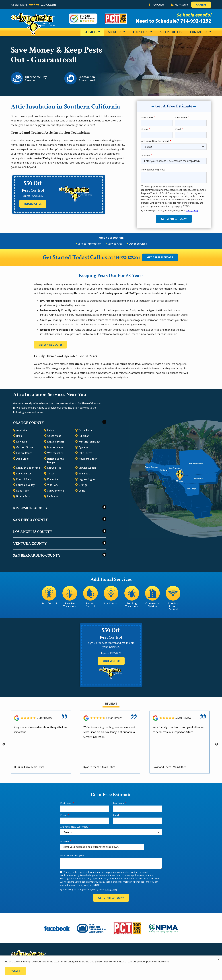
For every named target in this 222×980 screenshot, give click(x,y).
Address (146, 155)
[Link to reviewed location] (41, 717)
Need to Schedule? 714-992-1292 (173, 21)
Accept (15, 971)
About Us (115, 32)
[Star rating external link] (78, 5)
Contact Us (200, 32)
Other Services (138, 244)
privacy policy (192, 210)
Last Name (181, 117)
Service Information (89, 244)
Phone (145, 129)
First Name (147, 117)
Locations (142, 32)
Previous (4, 744)
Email (178, 129)
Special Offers (171, 32)
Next (217, 744)
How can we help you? (153, 170)
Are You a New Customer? (155, 141)
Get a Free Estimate (165, 257)
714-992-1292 (124, 257)
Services (91, 32)
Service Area (115, 244)
